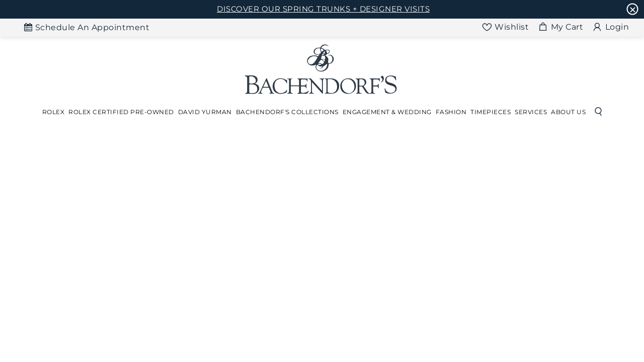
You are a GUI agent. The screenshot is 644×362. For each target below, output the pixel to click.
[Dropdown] (54, 112)
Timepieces (491, 112)
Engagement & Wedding (387, 112)
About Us (568, 112)
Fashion (451, 112)
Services (531, 112)
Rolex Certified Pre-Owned (121, 112)
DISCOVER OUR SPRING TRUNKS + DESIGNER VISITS (323, 9)
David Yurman (205, 112)
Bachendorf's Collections (287, 112)
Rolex (54, 112)
